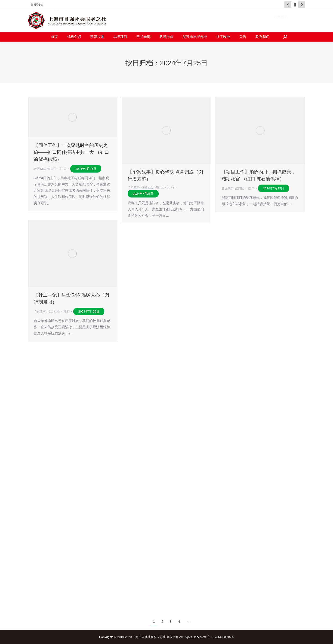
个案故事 (134, 187)
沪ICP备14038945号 (220, 637)
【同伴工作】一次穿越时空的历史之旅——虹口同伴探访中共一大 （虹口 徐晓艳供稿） (71, 152)
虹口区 (52, 169)
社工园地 (53, 311)
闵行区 (159, 187)
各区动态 (40, 169)
